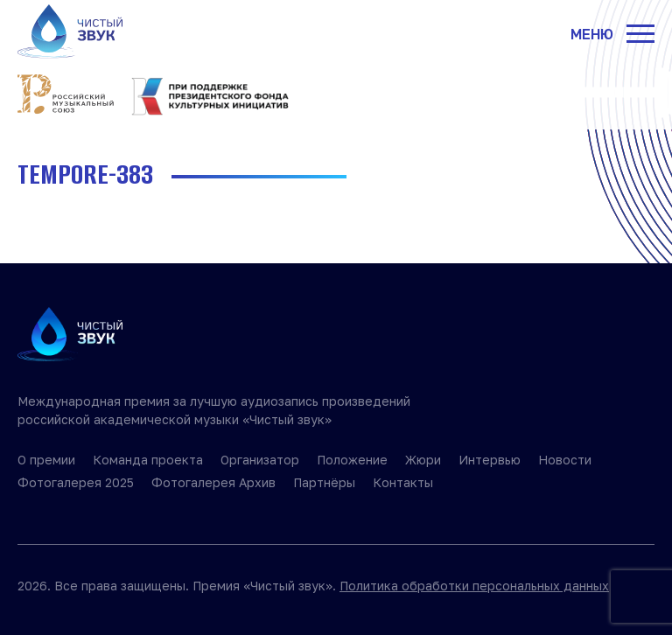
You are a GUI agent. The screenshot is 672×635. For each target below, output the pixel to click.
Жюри (423, 460)
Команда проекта (148, 460)
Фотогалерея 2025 (76, 482)
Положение (352, 460)
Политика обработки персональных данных (474, 586)
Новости (565, 460)
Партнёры (324, 482)
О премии (46, 460)
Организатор (260, 460)
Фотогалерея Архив (213, 482)
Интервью (490, 460)
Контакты (403, 482)
